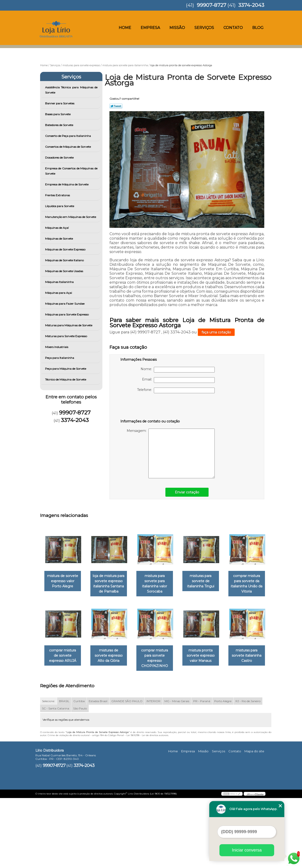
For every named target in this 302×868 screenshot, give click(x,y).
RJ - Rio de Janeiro (248, 771)
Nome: (178, 370)
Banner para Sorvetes (60, 103)
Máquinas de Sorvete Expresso (66, 249)
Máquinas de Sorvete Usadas (64, 271)
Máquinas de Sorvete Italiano (65, 260)
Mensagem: (171, 453)
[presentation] (150, 407)
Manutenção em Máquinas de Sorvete (71, 217)
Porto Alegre (223, 771)
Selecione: (48, 771)
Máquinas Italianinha (60, 282)
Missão (177, 28)
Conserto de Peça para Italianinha (68, 136)
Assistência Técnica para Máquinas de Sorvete (71, 90)
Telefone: (176, 390)
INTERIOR (153, 771)
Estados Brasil (98, 771)
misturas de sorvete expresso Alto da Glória (159, 656)
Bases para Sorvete (58, 114)
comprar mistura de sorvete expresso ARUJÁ (111, 656)
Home (125, 28)
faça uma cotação (216, 332)
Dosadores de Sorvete (60, 158)
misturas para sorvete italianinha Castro (111, 731)
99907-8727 (212, 5)
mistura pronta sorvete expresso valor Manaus (64, 731)
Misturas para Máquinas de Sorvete (69, 325)
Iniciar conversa (247, 850)
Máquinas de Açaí (57, 228)
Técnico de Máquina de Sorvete (66, 379)
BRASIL (64, 771)
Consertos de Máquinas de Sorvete (68, 147)
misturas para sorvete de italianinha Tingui (207, 581)
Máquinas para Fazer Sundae (65, 304)
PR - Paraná (202, 771)
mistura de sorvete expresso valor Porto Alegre (64, 581)
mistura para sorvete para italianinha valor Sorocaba (159, 581)
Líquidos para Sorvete (60, 206)
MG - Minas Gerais (177, 771)
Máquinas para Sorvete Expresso (67, 314)
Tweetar (116, 106)
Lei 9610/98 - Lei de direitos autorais (147, 805)
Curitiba (79, 771)
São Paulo (80, 778)
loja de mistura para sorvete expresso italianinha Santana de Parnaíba (111, 584)
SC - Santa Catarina (56, 778)
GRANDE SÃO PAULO (127, 771)
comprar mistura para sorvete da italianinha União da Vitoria (63, 659)
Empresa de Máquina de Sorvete (67, 184)
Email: (178, 380)
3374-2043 (251, 5)
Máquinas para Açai (59, 293)
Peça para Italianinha (60, 358)
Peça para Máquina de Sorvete (66, 369)
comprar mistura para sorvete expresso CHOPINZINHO (207, 659)
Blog (258, 28)
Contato (233, 28)
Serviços (204, 28)
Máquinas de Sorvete (59, 239)
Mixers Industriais (57, 347)
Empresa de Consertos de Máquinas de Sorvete (71, 171)
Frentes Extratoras (58, 195)
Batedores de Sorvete (59, 125)
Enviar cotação (187, 492)
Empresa (150, 28)
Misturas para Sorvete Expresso (66, 336)
